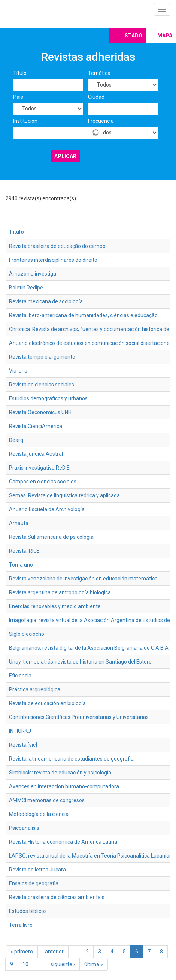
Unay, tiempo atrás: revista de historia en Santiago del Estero (80, 662)
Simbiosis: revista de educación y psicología (60, 773)
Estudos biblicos (28, 911)
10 (25, 964)
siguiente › (63, 964)
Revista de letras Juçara (37, 870)
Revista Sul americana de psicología (51, 537)
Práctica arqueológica (35, 689)
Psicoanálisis (24, 828)
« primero (22, 952)
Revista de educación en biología (47, 703)
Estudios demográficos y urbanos (48, 398)
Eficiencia (20, 676)
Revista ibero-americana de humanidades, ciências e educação (83, 315)
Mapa (165, 36)
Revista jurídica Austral (36, 454)
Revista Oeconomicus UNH (40, 412)
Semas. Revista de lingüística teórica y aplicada (64, 495)
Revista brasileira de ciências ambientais (57, 897)
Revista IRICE (24, 551)
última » (94, 964)
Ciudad (96, 97)
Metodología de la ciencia (39, 814)
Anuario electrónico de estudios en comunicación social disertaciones (91, 343)
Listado (131, 36)
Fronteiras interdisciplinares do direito (53, 260)
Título (20, 73)
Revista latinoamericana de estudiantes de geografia (71, 759)
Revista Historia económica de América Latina (63, 842)
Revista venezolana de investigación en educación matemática (83, 579)
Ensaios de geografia (34, 883)
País (18, 97)
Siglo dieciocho (27, 634)
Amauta (19, 523)
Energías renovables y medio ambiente (55, 606)
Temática (99, 73)
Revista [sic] (23, 745)
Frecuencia (101, 121)
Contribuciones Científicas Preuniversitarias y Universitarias (79, 717)
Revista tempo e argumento (42, 357)
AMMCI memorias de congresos (47, 800)
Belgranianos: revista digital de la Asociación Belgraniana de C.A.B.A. (89, 648)
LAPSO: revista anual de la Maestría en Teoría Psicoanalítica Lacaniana (92, 856)
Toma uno (21, 565)
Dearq (16, 440)
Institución (25, 121)
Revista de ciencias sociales (42, 385)
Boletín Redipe (26, 288)
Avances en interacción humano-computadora (64, 786)
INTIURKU (20, 731)
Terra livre (21, 925)
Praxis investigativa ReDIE (39, 468)
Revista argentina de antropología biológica (60, 592)
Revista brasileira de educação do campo (57, 246)
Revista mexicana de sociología (46, 301)
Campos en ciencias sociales (43, 482)
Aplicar (65, 156)
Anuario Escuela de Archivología (47, 509)
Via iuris (18, 371)
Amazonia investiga (33, 274)
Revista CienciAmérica (36, 426)
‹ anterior (53, 952)
